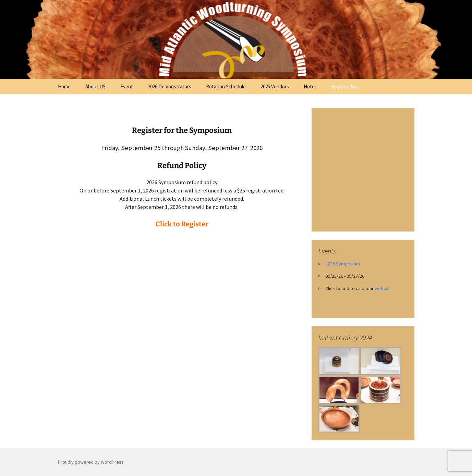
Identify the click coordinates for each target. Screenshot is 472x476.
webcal (382, 288)
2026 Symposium (343, 264)
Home (64, 86)
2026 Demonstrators (170, 86)
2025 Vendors (275, 86)
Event (127, 86)
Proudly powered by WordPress (91, 462)
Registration (344, 86)
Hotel (310, 86)
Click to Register (182, 224)
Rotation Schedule (226, 86)
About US (95, 86)
